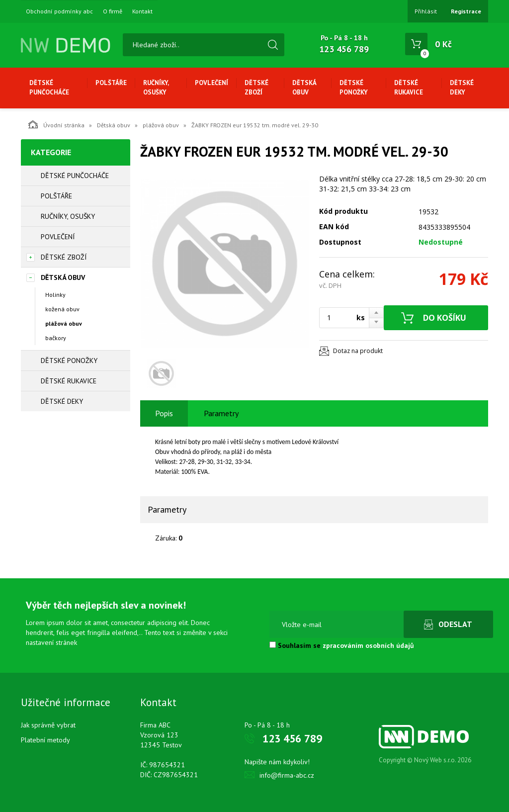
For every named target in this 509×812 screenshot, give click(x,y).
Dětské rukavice (409, 88)
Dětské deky (462, 88)
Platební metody (45, 740)
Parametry (221, 413)
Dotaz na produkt (358, 351)
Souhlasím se (342, 645)
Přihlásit (426, 11)
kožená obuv (62, 309)
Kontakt (142, 11)
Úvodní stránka (56, 124)
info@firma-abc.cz (287, 775)
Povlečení (212, 83)
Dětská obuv (304, 88)
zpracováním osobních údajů (368, 645)
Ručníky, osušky (156, 88)
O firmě (113, 11)
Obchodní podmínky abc (59, 11)
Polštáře (111, 83)
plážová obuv (161, 125)
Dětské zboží (256, 88)
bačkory (56, 338)
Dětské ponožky (354, 88)
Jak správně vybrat (48, 725)
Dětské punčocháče (49, 88)
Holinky (55, 295)
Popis (164, 413)
